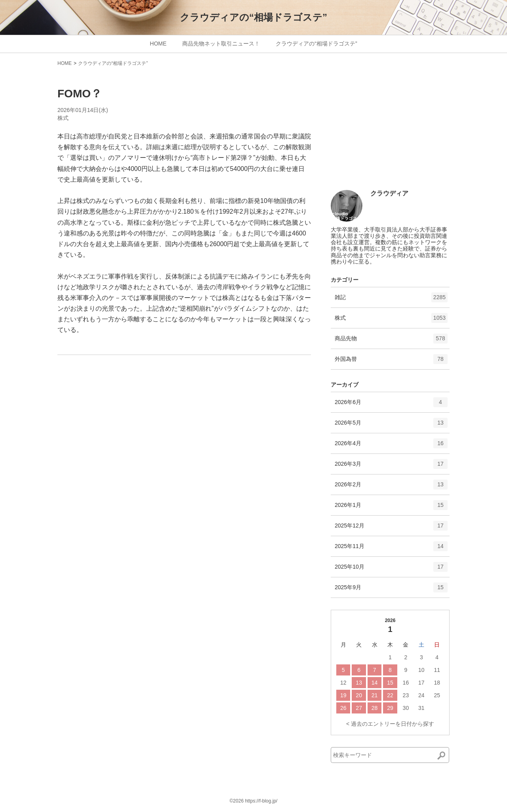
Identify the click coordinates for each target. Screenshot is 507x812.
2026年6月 (391, 405)
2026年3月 (391, 467)
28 (375, 708)
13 (359, 683)
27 (359, 708)
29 (390, 708)
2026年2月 (391, 487)
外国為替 (391, 362)
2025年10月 (391, 569)
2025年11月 (391, 549)
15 (390, 683)
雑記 (391, 300)
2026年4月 (391, 446)
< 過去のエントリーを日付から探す (390, 724)
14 (375, 683)
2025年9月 (391, 590)
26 (343, 708)
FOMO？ (80, 94)
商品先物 (391, 341)
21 (375, 695)
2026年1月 (391, 508)
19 (343, 695)
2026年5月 (391, 425)
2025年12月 (391, 528)
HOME (158, 44)
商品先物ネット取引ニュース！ (221, 44)
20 (359, 695)
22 (390, 695)
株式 (63, 118)
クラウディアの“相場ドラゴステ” (253, 17)
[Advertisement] (390, 131)
